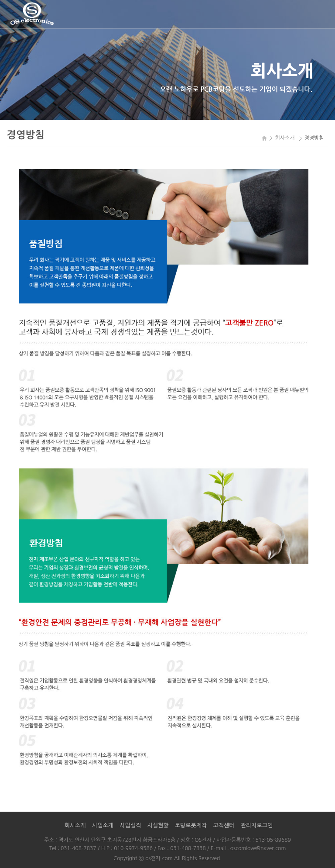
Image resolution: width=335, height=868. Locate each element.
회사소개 (75, 825)
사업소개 (103, 825)
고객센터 (224, 825)
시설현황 (158, 825)
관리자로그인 (257, 825)
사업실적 (130, 825)
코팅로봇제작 (191, 825)
